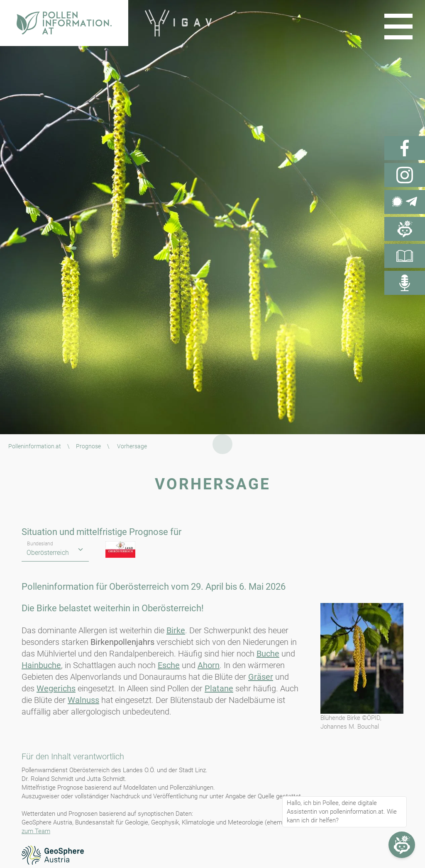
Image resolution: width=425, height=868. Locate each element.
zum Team (36, 831)
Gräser (261, 677)
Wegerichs (56, 688)
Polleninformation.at (35, 446)
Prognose (88, 446)
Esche (169, 665)
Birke (176, 630)
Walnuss (83, 700)
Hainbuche (41, 665)
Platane (219, 688)
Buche (268, 654)
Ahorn (209, 665)
